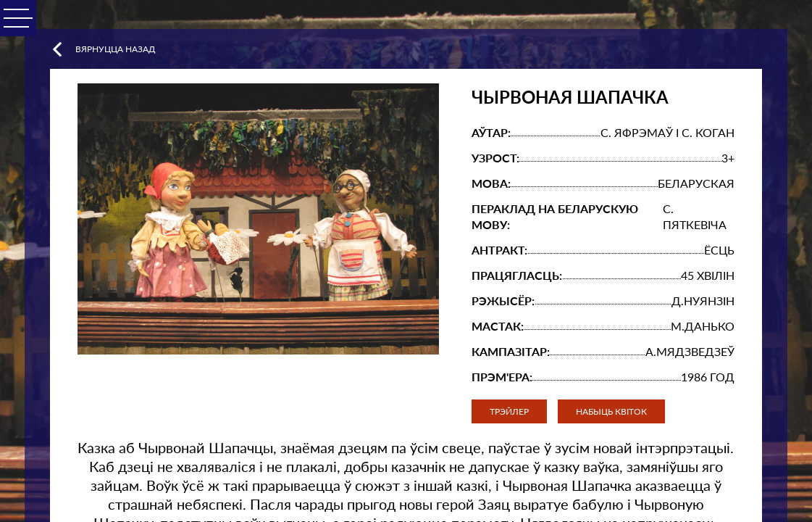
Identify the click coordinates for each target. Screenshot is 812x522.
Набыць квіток (611, 411)
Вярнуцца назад (102, 49)
